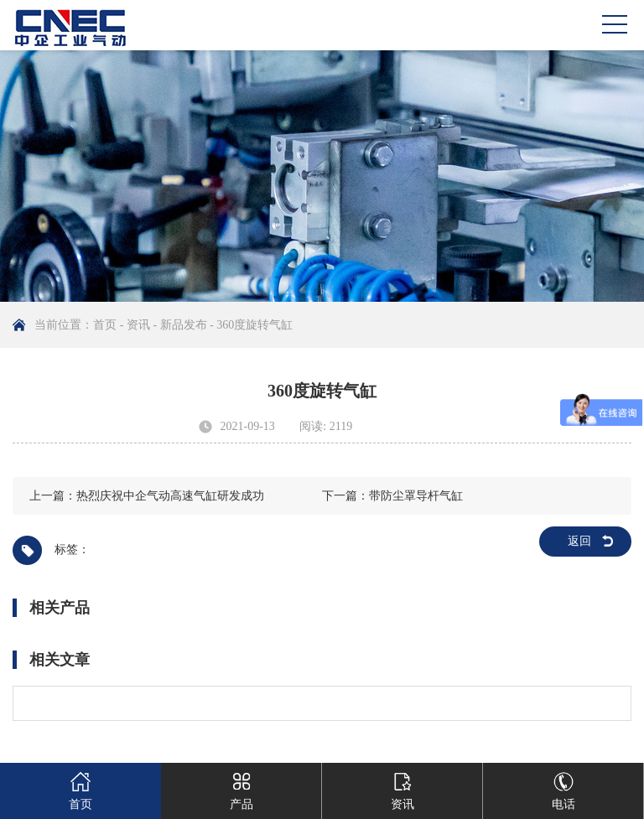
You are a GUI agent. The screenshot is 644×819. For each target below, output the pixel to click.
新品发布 (184, 325)
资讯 (138, 325)
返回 (579, 541)
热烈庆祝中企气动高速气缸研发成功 (170, 496)
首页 (105, 325)
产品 (241, 787)
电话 (563, 787)
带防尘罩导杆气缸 (416, 496)
